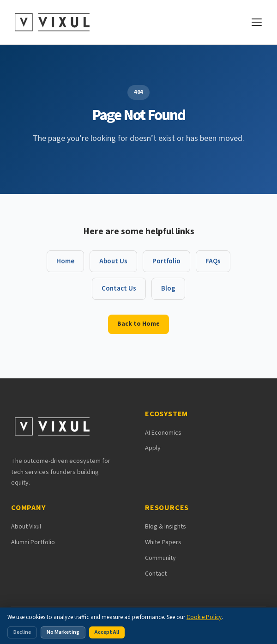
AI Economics (163, 433)
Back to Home (138, 324)
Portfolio (166, 261)
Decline (22, 632)
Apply (153, 448)
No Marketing (63, 632)
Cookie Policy (204, 617)
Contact (156, 574)
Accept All (107, 632)
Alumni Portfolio (33, 542)
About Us (113, 261)
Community (160, 558)
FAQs (213, 261)
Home (65, 261)
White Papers (163, 542)
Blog (168, 289)
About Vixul (26, 527)
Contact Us (119, 289)
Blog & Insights (166, 527)
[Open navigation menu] (257, 22)
